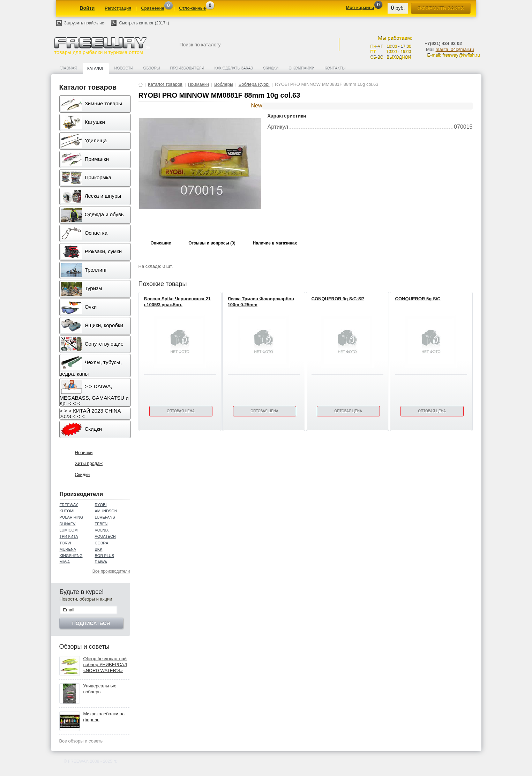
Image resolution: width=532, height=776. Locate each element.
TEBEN (101, 524)
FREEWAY (69, 505)
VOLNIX (102, 530)
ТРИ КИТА (69, 536)
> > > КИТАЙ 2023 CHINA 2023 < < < (90, 413)
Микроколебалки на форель (104, 717)
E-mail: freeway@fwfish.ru (454, 55)
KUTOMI (67, 511)
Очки (79, 307)
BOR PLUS (105, 556)
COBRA (102, 543)
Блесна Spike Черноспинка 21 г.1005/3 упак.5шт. (177, 302)
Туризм (82, 289)
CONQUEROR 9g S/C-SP (338, 299)
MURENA (68, 549)
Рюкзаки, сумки (92, 252)
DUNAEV (68, 524)
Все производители (111, 571)
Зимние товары (92, 104)
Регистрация (118, 8)
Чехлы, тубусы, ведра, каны (91, 366)
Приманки (85, 159)
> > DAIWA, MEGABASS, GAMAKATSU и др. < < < (94, 393)
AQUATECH (105, 536)
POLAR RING (72, 517)
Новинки (84, 453)
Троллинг (84, 270)
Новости (124, 68)
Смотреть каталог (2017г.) (144, 23)
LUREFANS (105, 517)
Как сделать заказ (234, 68)
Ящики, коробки (92, 326)
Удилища (84, 141)
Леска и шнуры (91, 196)
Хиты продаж (89, 463)
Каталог (96, 68)
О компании (302, 68)
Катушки (83, 122)
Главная (68, 68)
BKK (99, 549)
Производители (187, 68)
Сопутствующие (92, 344)
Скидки (271, 68)
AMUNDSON (106, 511)
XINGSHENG (71, 556)
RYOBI (101, 505)
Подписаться (91, 623)
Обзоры (152, 68)
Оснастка (84, 233)
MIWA (65, 562)
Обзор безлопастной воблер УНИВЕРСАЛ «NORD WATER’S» (105, 665)
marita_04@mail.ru (455, 49)
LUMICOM (69, 530)
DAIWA (101, 562)
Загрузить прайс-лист (85, 23)
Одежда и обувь (92, 215)
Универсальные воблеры (100, 689)
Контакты (335, 68)
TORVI (65, 543)
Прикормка (86, 178)
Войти (87, 8)
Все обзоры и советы (81, 741)
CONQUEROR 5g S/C (418, 299)
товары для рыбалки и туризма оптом (102, 46)
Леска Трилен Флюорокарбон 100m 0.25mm (261, 302)
